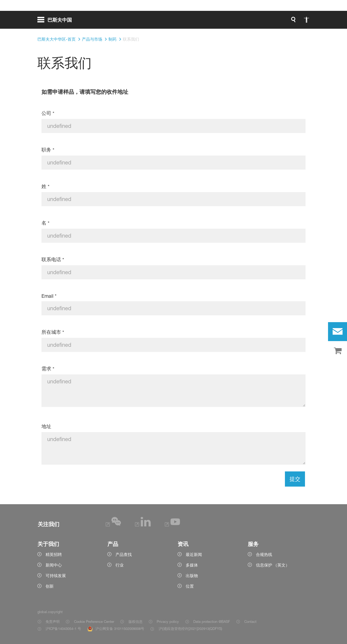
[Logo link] (288, 22)
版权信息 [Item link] (136, 622)
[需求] (174, 391)
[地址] (174, 448)
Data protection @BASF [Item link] (212, 622)
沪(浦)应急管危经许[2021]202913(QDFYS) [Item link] (190, 629)
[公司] (174, 126)
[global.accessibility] (249, 22)
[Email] (174, 308)
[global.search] (236, 22)
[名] (174, 236)
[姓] (174, 199)
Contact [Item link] (250, 622)
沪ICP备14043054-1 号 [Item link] (63, 629)
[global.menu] (57, 22)
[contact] (338, 332)
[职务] (174, 163)
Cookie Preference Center (94, 622)
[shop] (338, 351)
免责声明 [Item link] (53, 622)
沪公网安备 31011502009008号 (120, 629)
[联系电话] (174, 272)
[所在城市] (174, 345)
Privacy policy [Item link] (168, 622)
